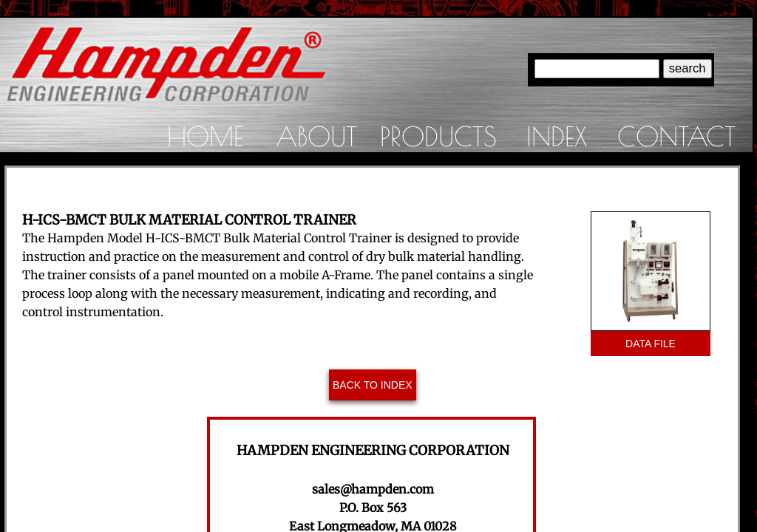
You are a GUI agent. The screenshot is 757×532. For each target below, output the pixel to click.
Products (438, 136)
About (316, 136)
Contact (676, 136)
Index (557, 136)
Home (205, 136)
